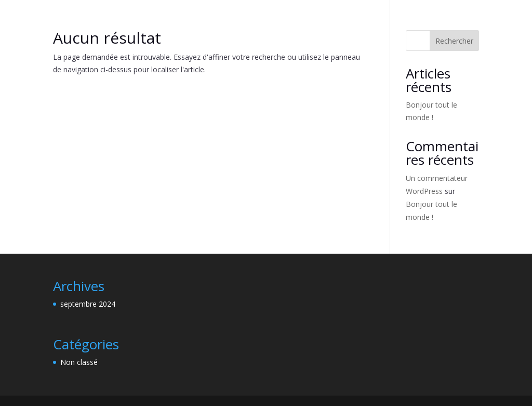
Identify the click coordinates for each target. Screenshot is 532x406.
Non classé (79, 362)
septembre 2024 (88, 304)
